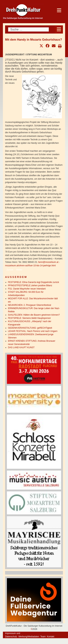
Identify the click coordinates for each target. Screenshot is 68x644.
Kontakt (51, 637)
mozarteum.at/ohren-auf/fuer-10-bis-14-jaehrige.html (30, 266)
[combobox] (28, 29)
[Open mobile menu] (59, 29)
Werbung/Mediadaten (29, 637)
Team (43, 637)
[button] (41, 46)
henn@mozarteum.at (48, 262)
